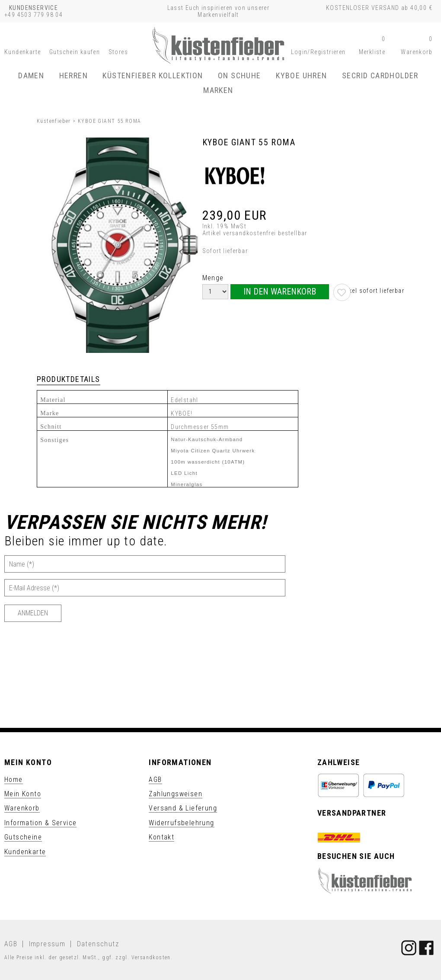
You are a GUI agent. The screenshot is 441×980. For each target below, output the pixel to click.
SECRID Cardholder (380, 75)
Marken (218, 90)
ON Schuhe (240, 75)
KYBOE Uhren (301, 75)
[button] (318, 52)
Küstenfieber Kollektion (153, 75)
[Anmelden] (33, 613)
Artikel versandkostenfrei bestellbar (255, 233)
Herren (73, 75)
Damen (31, 75)
